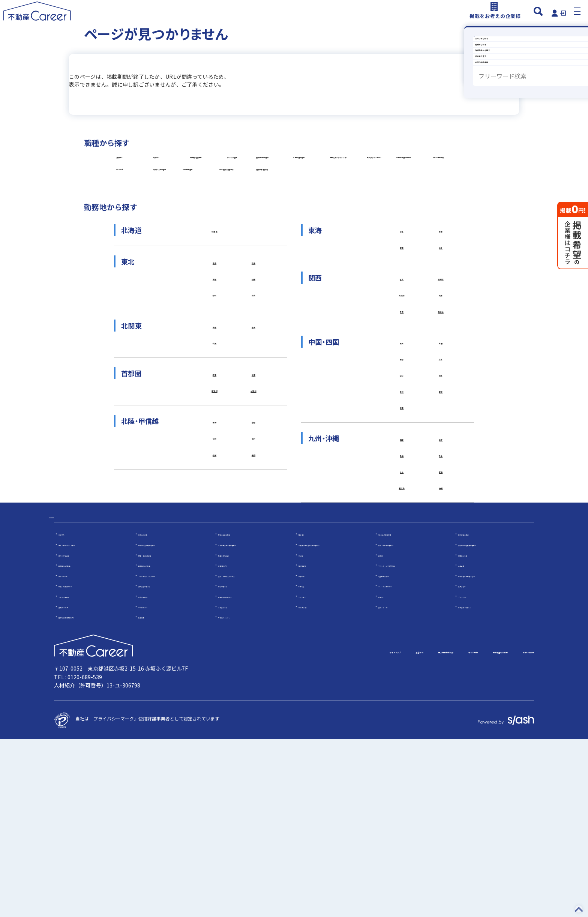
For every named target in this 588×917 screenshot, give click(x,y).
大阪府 (402, 440)
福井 (254, 597)
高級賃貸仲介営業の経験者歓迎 (330, 722)
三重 (441, 387)
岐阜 (402, 369)
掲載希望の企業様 (459, 830)
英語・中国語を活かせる (243, 753)
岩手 (254, 402)
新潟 (215, 579)
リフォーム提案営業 (360, 271)
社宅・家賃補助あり (79, 763)
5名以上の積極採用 (398, 711)
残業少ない (469, 763)
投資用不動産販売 (244, 215)
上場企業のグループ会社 (163, 753)
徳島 (441, 530)
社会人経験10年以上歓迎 (84, 722)
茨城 (215, 474)
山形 (215, 440)
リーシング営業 (140, 215)
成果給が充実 (472, 732)
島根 (441, 492)
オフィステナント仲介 (255, 243)
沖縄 (441, 656)
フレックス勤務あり (399, 763)
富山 (254, 579)
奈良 (402, 458)
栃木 (254, 474)
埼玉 (215, 526)
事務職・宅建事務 (357, 187)
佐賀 (441, 600)
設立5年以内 (231, 742)
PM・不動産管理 (142, 271)
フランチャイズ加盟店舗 (403, 742)
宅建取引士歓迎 (394, 753)
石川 (215, 597)
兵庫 (441, 440)
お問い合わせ (516, 830)
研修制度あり (232, 763)
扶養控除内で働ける (238, 774)
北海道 (215, 369)
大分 (402, 638)
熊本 (441, 619)
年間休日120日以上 (478, 784)
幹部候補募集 (152, 711)
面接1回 (307, 711)
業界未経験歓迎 (74, 732)
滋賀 (402, 421)
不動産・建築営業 (349, 215)
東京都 (215, 545)
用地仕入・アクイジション (152, 243)
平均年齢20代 (152, 784)
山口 (402, 530)
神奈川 (254, 545)
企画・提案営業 (140, 299)
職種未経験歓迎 (234, 732)
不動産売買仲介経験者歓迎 (245, 722)
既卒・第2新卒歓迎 (158, 732)
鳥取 (402, 492)
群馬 (215, 492)
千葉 (254, 526)
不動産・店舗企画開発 (355, 243)
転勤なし (307, 763)
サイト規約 (405, 830)
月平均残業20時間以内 (81, 794)
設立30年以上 (72, 753)
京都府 (441, 421)
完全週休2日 (311, 784)
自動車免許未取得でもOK (484, 753)
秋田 (254, 421)
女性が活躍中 (152, 774)
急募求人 (67, 711)
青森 (215, 402)
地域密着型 (310, 742)
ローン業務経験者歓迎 (401, 722)
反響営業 (147, 794)
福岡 (402, 600)
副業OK (386, 774)
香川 (402, 548)
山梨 (215, 616)
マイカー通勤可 (74, 774)
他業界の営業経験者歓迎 (163, 722)
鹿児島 (402, 656)
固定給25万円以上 (77, 742)
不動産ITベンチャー (238, 794)
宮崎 (441, 638)
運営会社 (300, 830)
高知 (402, 567)
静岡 (441, 369)
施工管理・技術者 (357, 299)
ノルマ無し (310, 774)
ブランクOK (470, 774)
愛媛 (441, 548)
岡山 (402, 511)
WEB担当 (240, 271)
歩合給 (305, 732)
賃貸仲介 (133, 187)
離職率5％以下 (73, 784)
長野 (254, 616)
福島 (254, 440)
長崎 (402, 619)
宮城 (215, 421)
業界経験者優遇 (474, 711)
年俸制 (385, 732)
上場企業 (467, 742)
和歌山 (441, 458)
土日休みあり (232, 784)
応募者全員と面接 (236, 711)
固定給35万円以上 (157, 742)
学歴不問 (307, 753)
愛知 (402, 387)
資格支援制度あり (156, 763)
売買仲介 (240, 187)
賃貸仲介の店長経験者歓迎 (485, 722)
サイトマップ (255, 830)
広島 (441, 511)
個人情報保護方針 (351, 830)
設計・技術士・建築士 (254, 299)
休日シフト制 (392, 784)
